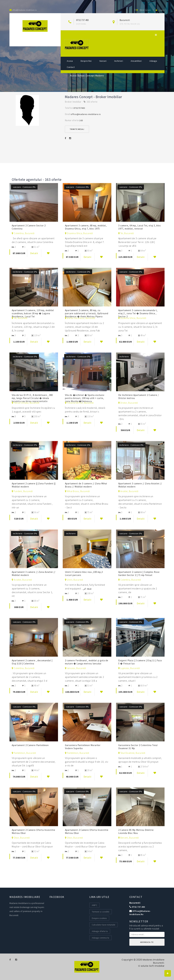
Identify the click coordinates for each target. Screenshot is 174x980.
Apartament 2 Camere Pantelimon (31, 745)
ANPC (94, 905)
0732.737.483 (83, 20)
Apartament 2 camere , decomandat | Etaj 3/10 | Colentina (32, 662)
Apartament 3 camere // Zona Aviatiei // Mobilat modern (140, 485)
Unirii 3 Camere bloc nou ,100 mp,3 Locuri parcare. (84, 574)
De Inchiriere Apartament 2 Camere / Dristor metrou (139, 397)
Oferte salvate (143, 10)
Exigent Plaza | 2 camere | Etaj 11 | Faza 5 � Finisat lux (140, 662)
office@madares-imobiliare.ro (86, 114)
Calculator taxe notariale (104, 925)
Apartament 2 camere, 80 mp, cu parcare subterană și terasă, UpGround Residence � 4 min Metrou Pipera (87, 313)
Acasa (70, 61)
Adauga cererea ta (100, 938)
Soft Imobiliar (157, 966)
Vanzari (103, 61)
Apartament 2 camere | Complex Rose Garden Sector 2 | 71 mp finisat (139, 574)
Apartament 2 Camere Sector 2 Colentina (29, 227)
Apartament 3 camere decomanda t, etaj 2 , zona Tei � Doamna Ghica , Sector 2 (138, 313)
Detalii (34, 253)
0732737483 (79, 108)
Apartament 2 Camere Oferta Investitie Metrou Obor (33, 831)
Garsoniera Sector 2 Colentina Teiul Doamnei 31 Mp (138, 747)
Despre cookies (99, 918)
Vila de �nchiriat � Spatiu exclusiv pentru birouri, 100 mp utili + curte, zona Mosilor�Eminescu (85, 398)
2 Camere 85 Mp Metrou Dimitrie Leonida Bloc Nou (136, 831)
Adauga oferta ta (100, 931)
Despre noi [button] (86, 61)
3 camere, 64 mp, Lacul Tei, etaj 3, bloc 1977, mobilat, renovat (140, 227)
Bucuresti (135, 903)
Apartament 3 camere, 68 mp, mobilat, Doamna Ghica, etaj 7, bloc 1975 (86, 227)
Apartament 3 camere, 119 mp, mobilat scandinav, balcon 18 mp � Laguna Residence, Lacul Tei (33, 313)
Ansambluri (136, 61)
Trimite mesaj (77, 129)
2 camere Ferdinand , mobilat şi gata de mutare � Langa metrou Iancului (87, 662)
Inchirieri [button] (119, 61)
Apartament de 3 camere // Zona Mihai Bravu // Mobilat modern (86, 485)
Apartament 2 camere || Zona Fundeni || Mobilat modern (34, 485)
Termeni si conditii (101, 912)
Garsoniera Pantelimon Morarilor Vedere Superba (83, 747)
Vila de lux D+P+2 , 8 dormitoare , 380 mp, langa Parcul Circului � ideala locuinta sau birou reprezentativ (32, 398)
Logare (160, 10)
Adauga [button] (153, 61)
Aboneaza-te (147, 942)
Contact (71, 67)
